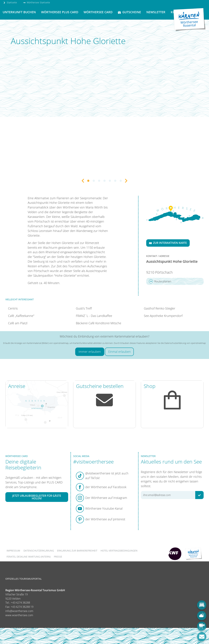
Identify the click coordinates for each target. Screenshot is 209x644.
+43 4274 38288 (20, 603)
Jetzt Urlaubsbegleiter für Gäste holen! (37, 497)
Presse (58, 557)
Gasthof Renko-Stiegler (160, 308)
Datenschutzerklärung (39, 551)
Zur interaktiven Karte (168, 243)
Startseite (10, 2)
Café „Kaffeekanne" (21, 316)
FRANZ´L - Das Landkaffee (94, 316)
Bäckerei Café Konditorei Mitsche (99, 323)
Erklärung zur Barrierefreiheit (77, 551)
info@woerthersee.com (19, 611)
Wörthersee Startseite (37, 2)
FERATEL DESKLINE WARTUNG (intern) (29, 557)
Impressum (13, 551)
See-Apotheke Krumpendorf (163, 316)
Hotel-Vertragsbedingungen (119, 551)
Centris (13, 308)
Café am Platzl (18, 323)
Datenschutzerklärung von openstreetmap (185, 343)
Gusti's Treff (84, 308)
